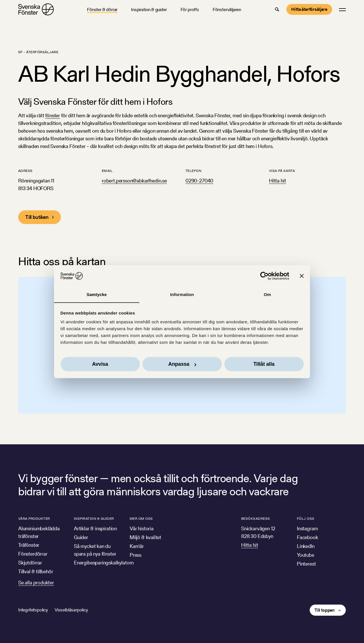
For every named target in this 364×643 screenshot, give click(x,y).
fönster (53, 115)
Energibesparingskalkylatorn (104, 563)
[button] (277, 9)
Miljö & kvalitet (145, 537)
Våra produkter (34, 518)
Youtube (306, 555)
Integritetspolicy (33, 610)
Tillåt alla (264, 364)
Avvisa (100, 364)
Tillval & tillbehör (36, 571)
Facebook (308, 537)
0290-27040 (199, 181)
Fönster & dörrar (102, 10)
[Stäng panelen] (302, 276)
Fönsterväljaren (227, 10)
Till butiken (37, 217)
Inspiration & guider (149, 10)
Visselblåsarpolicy (71, 610)
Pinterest (306, 564)
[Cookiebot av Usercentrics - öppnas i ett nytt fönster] (264, 276)
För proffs (190, 10)
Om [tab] (267, 294)
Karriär (137, 546)
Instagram (307, 528)
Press (136, 555)
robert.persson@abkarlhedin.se (134, 181)
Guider (81, 537)
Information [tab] (182, 294)
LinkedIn (306, 546)
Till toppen (325, 610)
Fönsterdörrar (33, 554)
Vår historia (142, 528)
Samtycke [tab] (97, 294)
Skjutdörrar (30, 563)
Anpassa (182, 364)
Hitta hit (277, 181)
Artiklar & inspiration (95, 528)
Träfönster (29, 545)
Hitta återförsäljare (309, 9)
